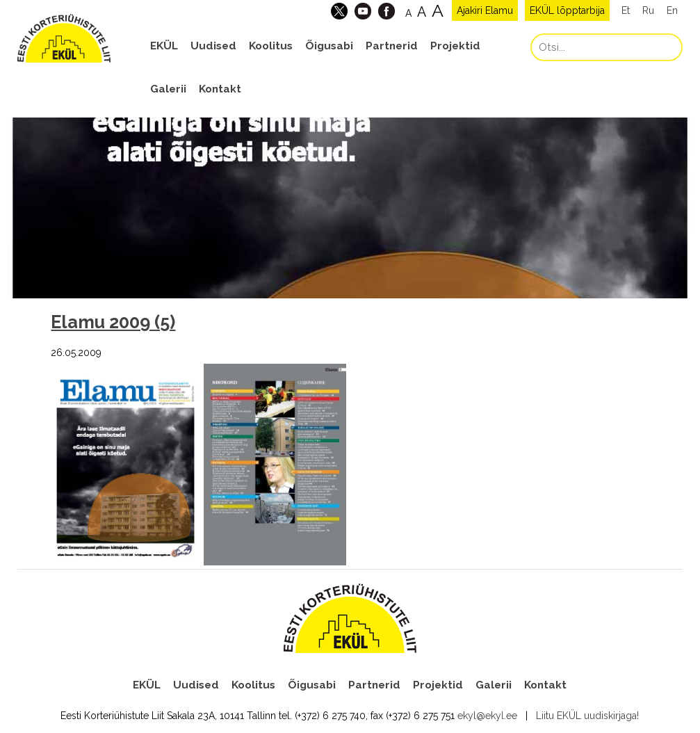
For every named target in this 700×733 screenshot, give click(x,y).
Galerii (168, 89)
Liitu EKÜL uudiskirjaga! (587, 716)
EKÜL (164, 46)
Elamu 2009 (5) (113, 322)
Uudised (213, 46)
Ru (648, 10)
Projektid (455, 46)
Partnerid (392, 46)
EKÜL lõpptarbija (567, 10)
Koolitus (271, 46)
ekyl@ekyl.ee (487, 716)
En (672, 10)
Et (626, 10)
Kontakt (220, 89)
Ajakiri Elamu (485, 10)
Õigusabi (329, 46)
